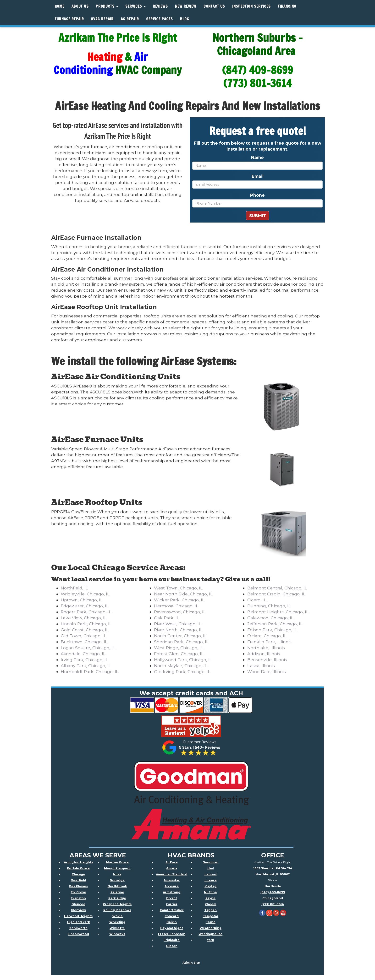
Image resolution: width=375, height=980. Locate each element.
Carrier (172, 904)
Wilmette (117, 928)
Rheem (210, 904)
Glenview (78, 910)
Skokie (117, 916)
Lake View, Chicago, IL (84, 618)
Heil (211, 868)
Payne (210, 898)
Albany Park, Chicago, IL (86, 666)
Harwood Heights (78, 916)
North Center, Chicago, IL (180, 636)
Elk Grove (78, 892)
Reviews (160, 6)
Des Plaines (78, 886)
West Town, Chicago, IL (178, 588)
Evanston (78, 898)
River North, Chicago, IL (178, 630)
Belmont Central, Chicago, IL (277, 588)
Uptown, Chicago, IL (82, 600)
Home (60, 6)
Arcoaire (172, 886)
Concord (172, 916)
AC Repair (130, 19)
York (210, 940)
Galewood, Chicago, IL (270, 618)
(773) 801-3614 (273, 904)
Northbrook (117, 886)
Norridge (117, 880)
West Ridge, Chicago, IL (179, 648)
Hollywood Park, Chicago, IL (183, 660)
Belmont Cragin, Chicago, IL (276, 594)
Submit (258, 216)
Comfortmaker (172, 910)
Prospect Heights (117, 904)
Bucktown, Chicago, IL (84, 642)
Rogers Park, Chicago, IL (86, 612)
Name (257, 157)
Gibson (172, 946)
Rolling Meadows (117, 910)
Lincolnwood (78, 934)
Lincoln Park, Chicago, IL (86, 624)
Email (258, 176)
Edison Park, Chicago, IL (272, 630)
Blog (185, 19)
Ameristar (172, 880)
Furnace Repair (69, 19)
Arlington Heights (78, 862)
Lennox (211, 874)
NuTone (210, 892)
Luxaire (211, 880)
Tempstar (211, 916)
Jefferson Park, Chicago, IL (275, 624)
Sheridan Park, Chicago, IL (181, 642)
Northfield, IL (74, 588)
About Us (80, 6)
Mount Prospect (117, 868)
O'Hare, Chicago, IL (267, 636)
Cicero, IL (257, 600)
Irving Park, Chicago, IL (84, 660)
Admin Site (191, 963)
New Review (186, 6)
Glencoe (78, 904)
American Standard (172, 874)
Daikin (172, 922)
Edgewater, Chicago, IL (85, 606)
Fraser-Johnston (172, 934)
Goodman (210, 862)
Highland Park (78, 922)
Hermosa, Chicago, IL (176, 606)
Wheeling (117, 922)
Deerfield (78, 880)
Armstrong (172, 892)
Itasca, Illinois (261, 666)
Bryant (172, 898)
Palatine (117, 892)
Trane (211, 922)
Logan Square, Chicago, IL (88, 648)
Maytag (210, 886)
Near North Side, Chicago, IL (183, 594)
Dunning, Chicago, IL (269, 606)
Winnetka (117, 934)
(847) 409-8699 (273, 892)
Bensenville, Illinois (267, 660)
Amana (172, 868)
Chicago (78, 874)
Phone (257, 195)
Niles (117, 874)
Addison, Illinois (264, 654)
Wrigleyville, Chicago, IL (85, 594)
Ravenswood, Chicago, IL (180, 612)
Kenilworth (78, 928)
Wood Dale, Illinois (267, 672)
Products (107, 6)
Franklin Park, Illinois (269, 642)
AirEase (172, 862)
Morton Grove (117, 862)
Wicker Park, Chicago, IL (179, 600)
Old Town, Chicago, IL (83, 636)
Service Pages (160, 19)
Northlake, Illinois (266, 648)
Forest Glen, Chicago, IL (179, 654)
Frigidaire (172, 940)
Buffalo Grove (78, 868)
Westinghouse (210, 934)
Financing (287, 6)
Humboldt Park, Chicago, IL (90, 672)
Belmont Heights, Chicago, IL (278, 612)
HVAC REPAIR (102, 19)
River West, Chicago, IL (178, 624)
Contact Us (214, 6)
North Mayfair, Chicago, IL (181, 666)
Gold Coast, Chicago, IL (85, 630)
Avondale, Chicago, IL (83, 654)
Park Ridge (117, 898)
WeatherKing (211, 928)
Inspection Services (251, 6)
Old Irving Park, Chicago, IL (182, 672)
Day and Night (172, 928)
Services (135, 6)
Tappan (210, 910)
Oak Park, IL (167, 618)
